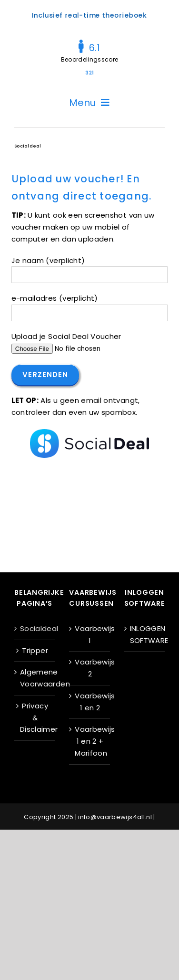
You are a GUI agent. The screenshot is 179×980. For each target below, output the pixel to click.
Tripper (35, 650)
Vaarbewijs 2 (90, 668)
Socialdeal (35, 628)
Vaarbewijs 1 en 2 (90, 702)
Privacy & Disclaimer (35, 718)
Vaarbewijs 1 (90, 634)
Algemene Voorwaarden (35, 678)
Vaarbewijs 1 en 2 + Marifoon (90, 741)
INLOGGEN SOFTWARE (145, 634)
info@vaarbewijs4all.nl (115, 817)
